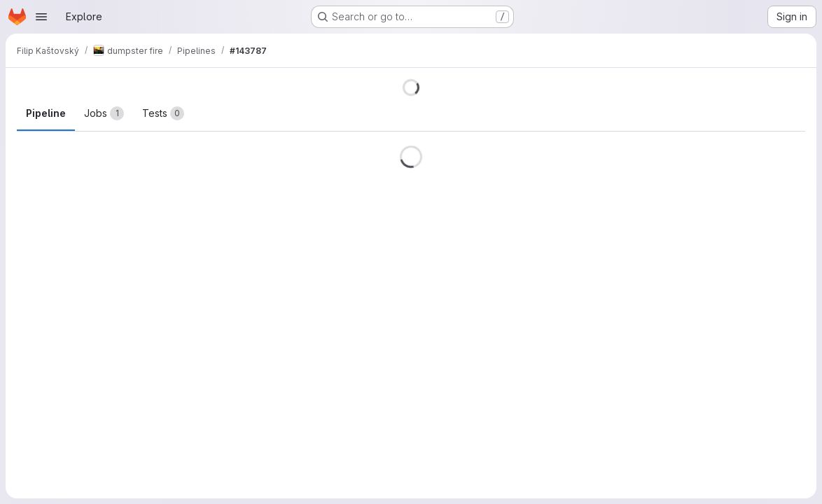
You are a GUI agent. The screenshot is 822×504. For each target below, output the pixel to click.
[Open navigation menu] (41, 17)
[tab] (104, 113)
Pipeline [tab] (46, 113)
